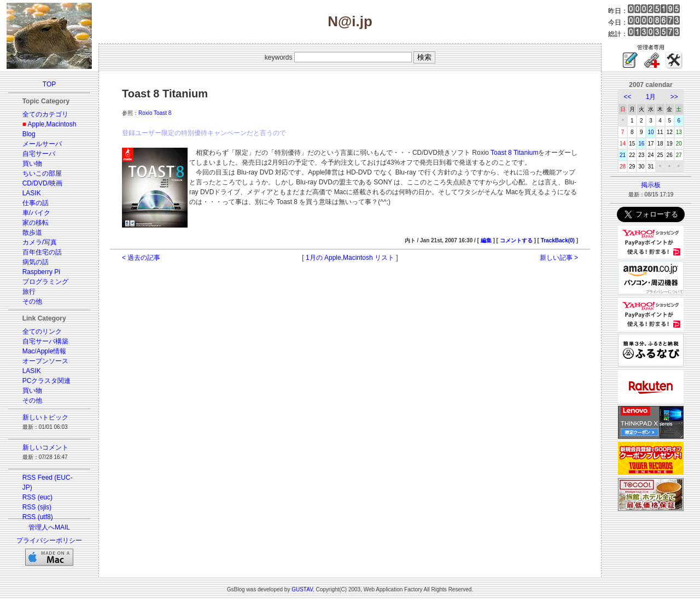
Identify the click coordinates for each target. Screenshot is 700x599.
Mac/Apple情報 (45, 351)
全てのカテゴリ (45, 114)
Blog (29, 134)
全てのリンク (42, 332)
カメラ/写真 (40, 242)
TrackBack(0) (558, 240)
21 (623, 155)
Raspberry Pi (41, 272)
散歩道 (32, 232)
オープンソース (45, 361)
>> (674, 97)
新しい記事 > (559, 258)
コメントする (516, 240)
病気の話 (36, 262)
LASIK (32, 193)
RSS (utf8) (38, 517)
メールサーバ (42, 144)
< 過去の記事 (141, 258)
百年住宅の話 (42, 252)
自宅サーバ (39, 154)
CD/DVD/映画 (42, 183)
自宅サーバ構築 (45, 341)
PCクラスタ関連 (47, 381)
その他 (32, 301)
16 (641, 144)
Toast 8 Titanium (514, 153)
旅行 (29, 292)
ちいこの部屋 (42, 173)
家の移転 (36, 223)
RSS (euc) (37, 497)
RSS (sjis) (37, 507)
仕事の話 (36, 203)
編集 (486, 240)
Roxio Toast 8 (155, 113)
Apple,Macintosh (52, 124)
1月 (651, 97)
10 (651, 132)
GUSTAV (302, 589)
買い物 (32, 164)
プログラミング (45, 282)
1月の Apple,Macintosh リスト (350, 258)
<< (627, 97)
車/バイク (36, 213)
